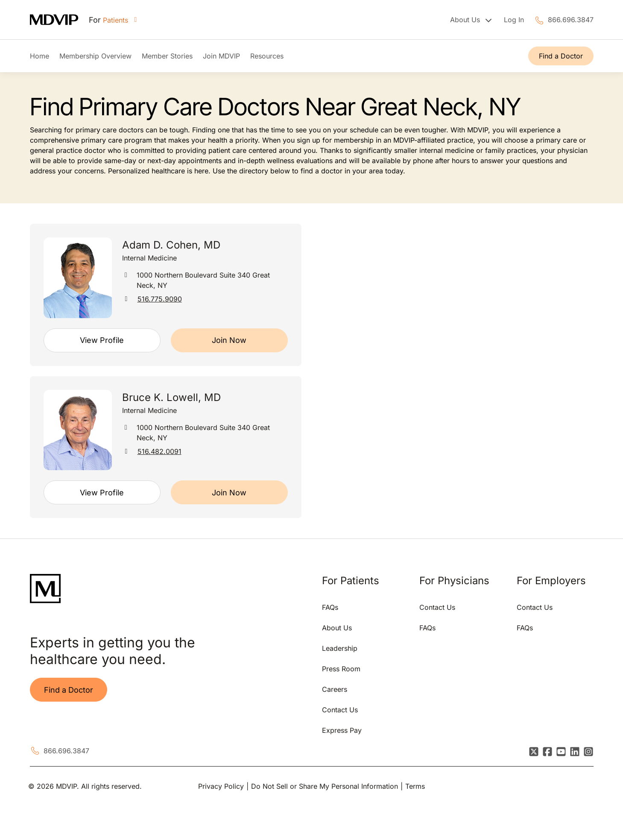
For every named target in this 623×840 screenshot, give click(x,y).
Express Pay (342, 730)
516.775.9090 (160, 299)
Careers (335, 689)
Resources (267, 56)
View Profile (102, 340)
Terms (415, 786)
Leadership (340, 648)
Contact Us (340, 710)
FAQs (330, 607)
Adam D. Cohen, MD (171, 245)
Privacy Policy (221, 786)
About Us (337, 628)
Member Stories (167, 56)
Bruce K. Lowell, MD (171, 397)
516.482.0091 (159, 451)
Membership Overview (95, 56)
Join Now (229, 340)
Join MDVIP (221, 56)
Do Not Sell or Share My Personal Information (325, 786)
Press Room (341, 669)
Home (39, 56)
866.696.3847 (571, 20)
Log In (514, 20)
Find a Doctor (561, 56)
